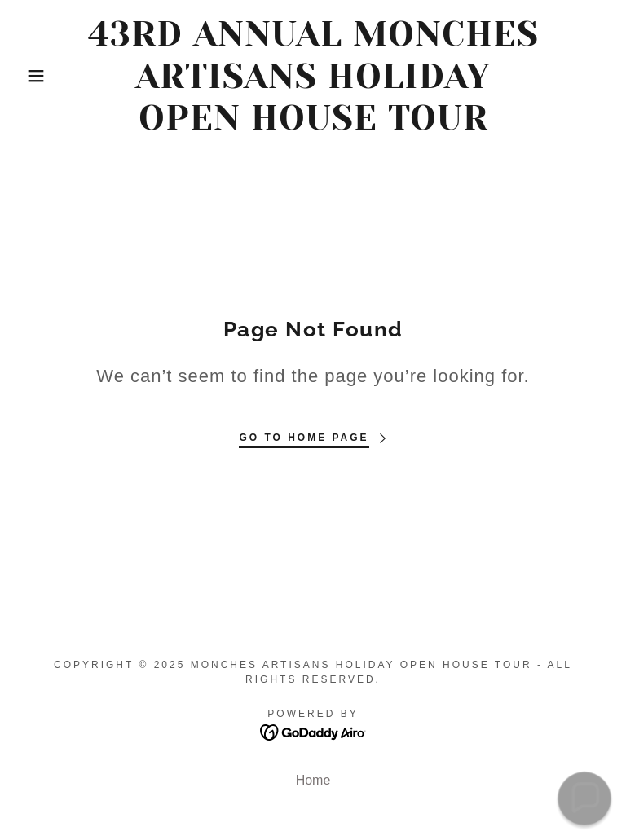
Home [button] (313, 780)
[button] (31, 76)
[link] (313, 125)
